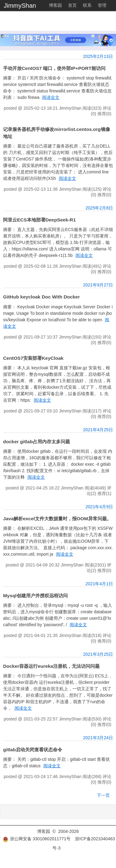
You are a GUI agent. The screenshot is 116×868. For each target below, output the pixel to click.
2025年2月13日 (98, 56)
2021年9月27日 (98, 285)
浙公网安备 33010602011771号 (37, 839)
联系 (87, 5)
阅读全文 (51, 97)
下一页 (103, 795)
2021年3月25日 (98, 654)
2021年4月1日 (99, 584)
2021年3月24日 (98, 738)
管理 (102, 5)
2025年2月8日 (99, 208)
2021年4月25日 (98, 430)
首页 (72, 5)
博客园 (55, 5)
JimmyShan (20, 6)
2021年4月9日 (99, 507)
